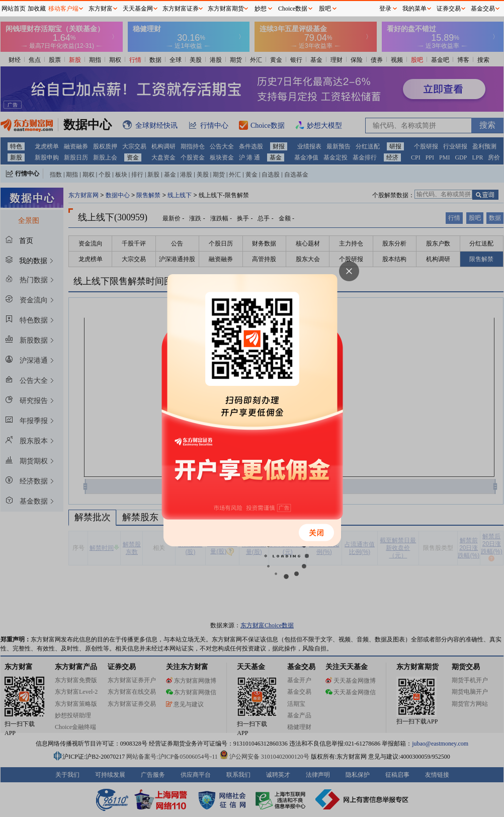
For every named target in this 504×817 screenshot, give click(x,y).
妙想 (261, 9)
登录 (385, 9)
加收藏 (37, 9)
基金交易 (483, 9)
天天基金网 (138, 9)
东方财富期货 (226, 9)
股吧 (325, 9)
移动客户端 (63, 9)
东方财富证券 (181, 9)
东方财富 (101, 9)
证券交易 (449, 9)
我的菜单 (414, 9)
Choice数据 (293, 9)
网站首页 (14, 9)
